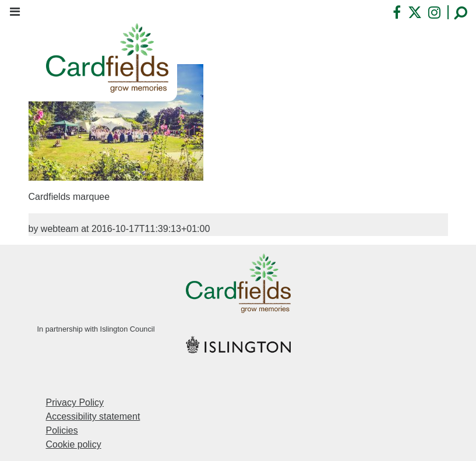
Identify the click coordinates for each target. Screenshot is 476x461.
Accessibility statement (93, 416)
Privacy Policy (75, 402)
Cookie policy (74, 444)
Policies (62, 430)
